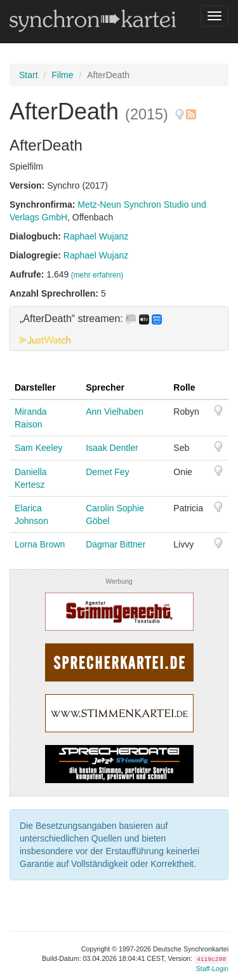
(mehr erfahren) (97, 275)
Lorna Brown (40, 544)
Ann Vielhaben (115, 412)
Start (29, 75)
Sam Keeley (38, 448)
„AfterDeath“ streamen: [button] (91, 319)
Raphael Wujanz (96, 236)
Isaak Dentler (112, 448)
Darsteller (35, 387)
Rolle (184, 387)
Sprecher (105, 387)
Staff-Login (212, 969)
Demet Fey (107, 472)
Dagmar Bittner (116, 544)
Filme (62, 75)
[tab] (119, 328)
